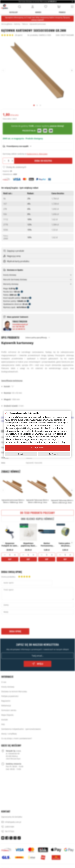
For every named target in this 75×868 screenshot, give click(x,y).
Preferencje (54, 454)
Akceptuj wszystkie (37, 448)
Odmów (21, 454)
